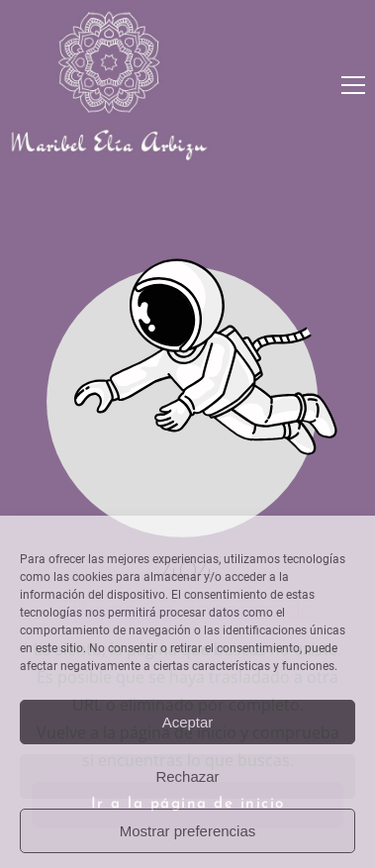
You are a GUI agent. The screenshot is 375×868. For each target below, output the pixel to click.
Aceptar (188, 722)
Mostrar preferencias (188, 831)
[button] (353, 85)
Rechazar (187, 776)
